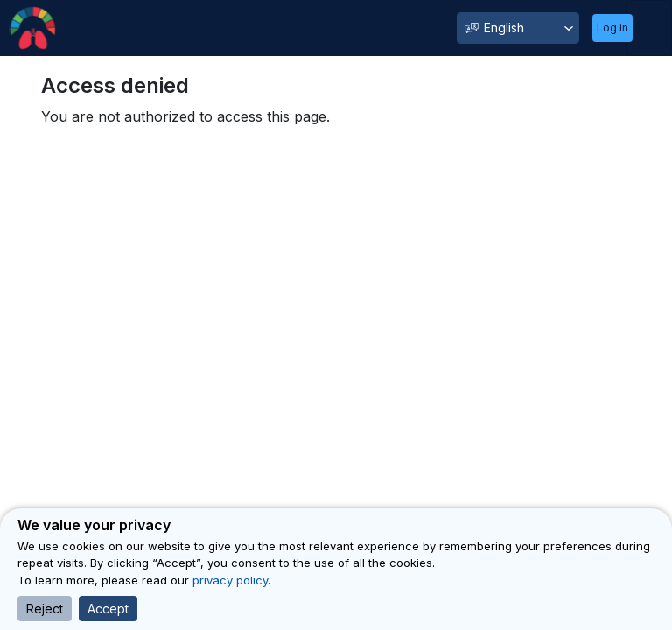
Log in (612, 28)
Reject (45, 609)
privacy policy (230, 580)
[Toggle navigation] (649, 28)
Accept (108, 609)
